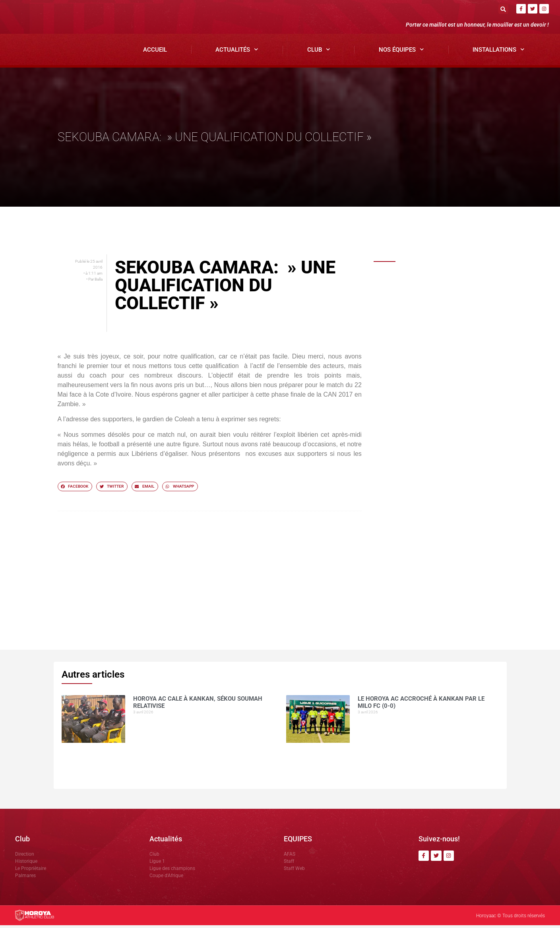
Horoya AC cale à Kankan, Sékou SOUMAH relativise (445, 283)
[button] (503, 9)
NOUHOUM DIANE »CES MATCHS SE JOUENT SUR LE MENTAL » (445, 500)
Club (319, 52)
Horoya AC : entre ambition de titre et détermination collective (452, 454)
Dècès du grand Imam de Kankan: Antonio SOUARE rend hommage (445, 415)
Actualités (237, 52)
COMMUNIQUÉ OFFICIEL (432, 372)
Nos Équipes (401, 52)
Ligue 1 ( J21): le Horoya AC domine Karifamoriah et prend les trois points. (447, 551)
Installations (499, 52)
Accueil (155, 52)
